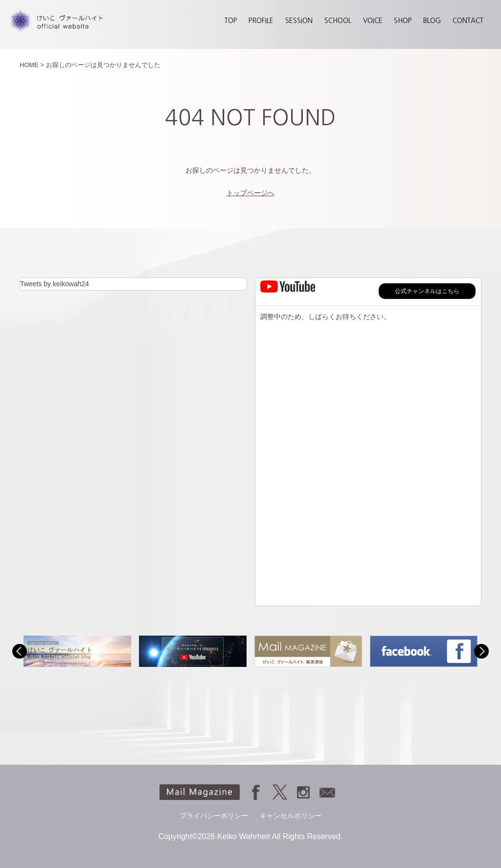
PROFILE (261, 21)
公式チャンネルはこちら (427, 291)
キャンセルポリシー (291, 816)
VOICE (373, 21)
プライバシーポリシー (214, 816)
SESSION (299, 21)
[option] (77, 651)
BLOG (432, 21)
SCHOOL (338, 21)
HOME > (32, 65)
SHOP (403, 21)
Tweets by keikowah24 (55, 284)
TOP (231, 21)
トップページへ (250, 193)
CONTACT (468, 21)
